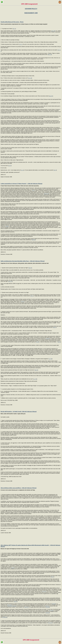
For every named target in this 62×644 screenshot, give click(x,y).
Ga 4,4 (30, 268)
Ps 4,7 (52, 577)
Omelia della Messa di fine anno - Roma (12, 22)
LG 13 (59, 342)
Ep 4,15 (48, 607)
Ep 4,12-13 (10, 606)
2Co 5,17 (26, 607)
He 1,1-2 (10, 281)
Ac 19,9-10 (5, 617)
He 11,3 (50, 54)
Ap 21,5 (51, 96)
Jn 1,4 (10, 166)
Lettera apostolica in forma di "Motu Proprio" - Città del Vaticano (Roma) (21, 184)
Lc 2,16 (50, 359)
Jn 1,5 (55, 170)
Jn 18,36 (48, 339)
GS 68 (7, 226)
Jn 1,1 (14, 29)
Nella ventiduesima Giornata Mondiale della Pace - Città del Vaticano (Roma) (23, 261)
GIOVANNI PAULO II (31, 9)
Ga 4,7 (55, 327)
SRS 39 (34, 240)
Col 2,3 (16, 601)
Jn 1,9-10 (51, 610)
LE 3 (33, 190)
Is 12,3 (13, 568)
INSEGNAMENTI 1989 (31, 13)
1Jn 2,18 (53, 31)
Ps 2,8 (38, 342)
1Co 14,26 (9, 605)
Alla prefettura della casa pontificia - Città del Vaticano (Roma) (19, 488)
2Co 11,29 (46, 194)
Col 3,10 (54, 604)
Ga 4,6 (23, 302)
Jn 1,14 (30, 78)
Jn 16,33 (48, 613)
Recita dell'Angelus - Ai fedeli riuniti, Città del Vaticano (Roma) (19, 412)
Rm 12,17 (50, 623)
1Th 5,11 (47, 606)
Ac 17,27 (44, 591)
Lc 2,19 (35, 379)
